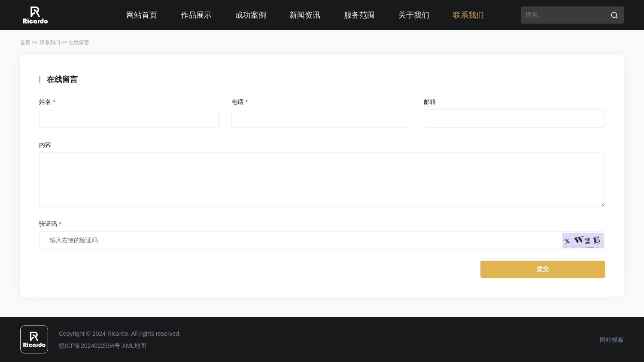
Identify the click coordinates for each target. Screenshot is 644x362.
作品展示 (196, 15)
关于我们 (414, 15)
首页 (25, 43)
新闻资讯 (305, 15)
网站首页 (142, 15)
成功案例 (251, 15)
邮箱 (430, 102)
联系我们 (468, 15)
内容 (45, 145)
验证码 (50, 224)
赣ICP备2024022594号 (90, 346)
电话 (240, 102)
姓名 (47, 102)
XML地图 (134, 346)
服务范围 (359, 15)
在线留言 (79, 43)
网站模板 (612, 340)
